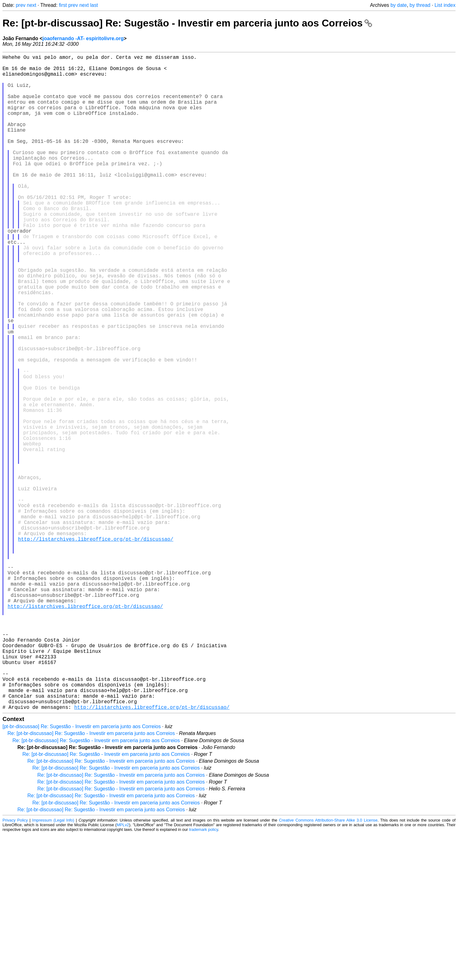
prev (21, 5)
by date (399, 5)
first (63, 5)
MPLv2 (123, 971)
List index (445, 5)
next (31, 5)
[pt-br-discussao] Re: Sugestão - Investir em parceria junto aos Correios (82, 872)
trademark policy (204, 975)
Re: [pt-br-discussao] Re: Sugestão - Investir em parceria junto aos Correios (187, 23)
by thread (420, 5)
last (94, 5)
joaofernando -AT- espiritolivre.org (83, 38)
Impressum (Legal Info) (53, 966)
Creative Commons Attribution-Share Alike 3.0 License (328, 966)
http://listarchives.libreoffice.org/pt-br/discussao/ (96, 647)
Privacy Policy (15, 966)
